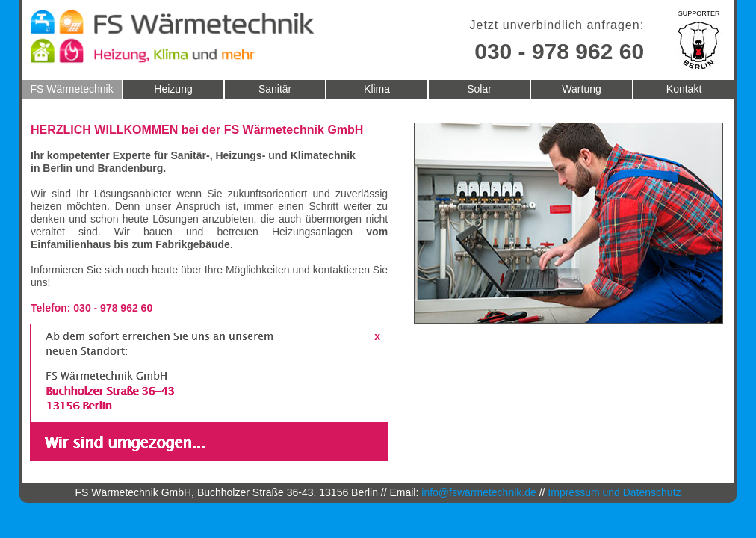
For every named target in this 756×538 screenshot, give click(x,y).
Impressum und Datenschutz (614, 492)
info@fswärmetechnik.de (479, 492)
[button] (377, 336)
